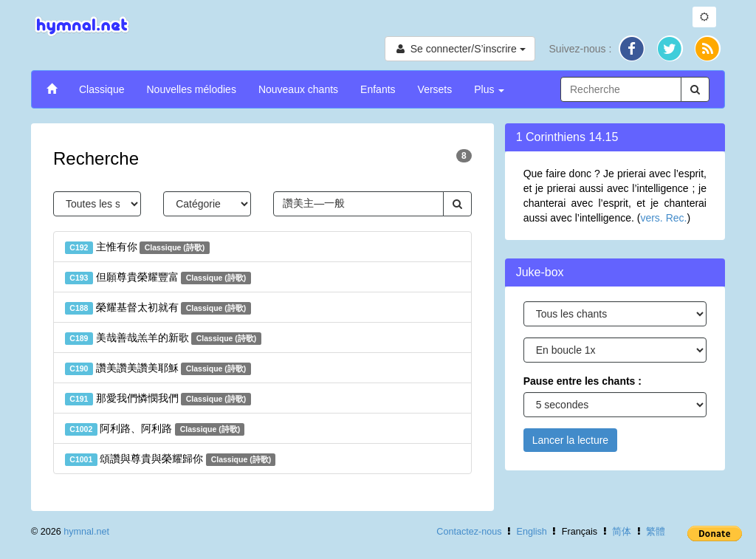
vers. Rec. (663, 218)
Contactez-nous (469, 532)
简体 (622, 532)
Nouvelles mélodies (191, 89)
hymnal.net (86, 532)
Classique (102, 89)
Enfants (378, 89)
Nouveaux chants (298, 89)
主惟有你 (137, 247)
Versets (435, 89)
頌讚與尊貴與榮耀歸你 (170, 459)
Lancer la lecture (571, 440)
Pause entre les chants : (583, 381)
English (532, 532)
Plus (489, 89)
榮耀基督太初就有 (158, 308)
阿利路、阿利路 (155, 429)
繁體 (656, 532)
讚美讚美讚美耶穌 (158, 368)
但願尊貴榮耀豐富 (158, 278)
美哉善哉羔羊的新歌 (163, 338)
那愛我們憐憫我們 (158, 399)
